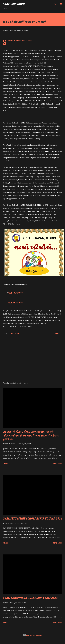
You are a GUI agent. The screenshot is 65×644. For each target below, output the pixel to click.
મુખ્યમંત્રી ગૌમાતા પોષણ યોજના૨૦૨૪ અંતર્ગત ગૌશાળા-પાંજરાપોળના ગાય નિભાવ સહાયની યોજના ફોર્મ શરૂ (31, 435)
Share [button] (57, 333)
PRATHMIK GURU (14, 4)
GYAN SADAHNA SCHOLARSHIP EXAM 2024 (30, 598)
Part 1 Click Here (16, 293)
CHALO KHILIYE (15, 333)
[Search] (56, 4)
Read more (58, 464)
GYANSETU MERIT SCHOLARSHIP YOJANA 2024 (32, 518)
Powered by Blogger (32, 635)
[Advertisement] (32, 359)
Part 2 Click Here (16, 303)
